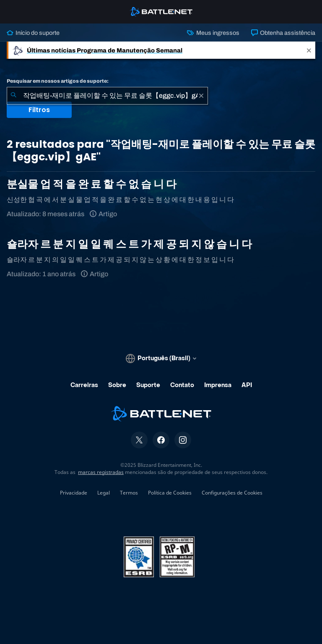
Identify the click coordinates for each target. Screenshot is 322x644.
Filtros (39, 110)
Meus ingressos (213, 33)
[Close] (309, 50)
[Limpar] (201, 96)
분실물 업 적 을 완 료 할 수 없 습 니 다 (92, 184)
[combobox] (107, 96)
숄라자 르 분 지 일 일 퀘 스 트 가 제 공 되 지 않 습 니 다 (129, 244)
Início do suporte (33, 33)
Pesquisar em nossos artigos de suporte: (58, 81)
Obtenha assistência (283, 33)
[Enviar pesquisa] (13, 96)
